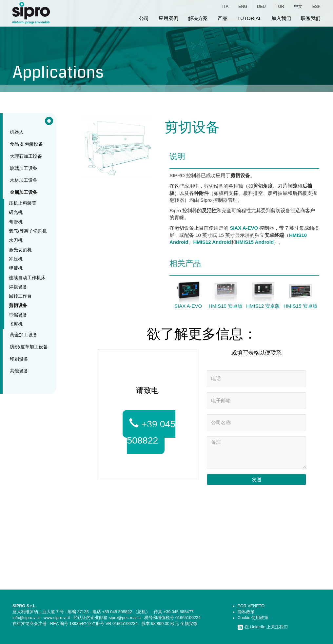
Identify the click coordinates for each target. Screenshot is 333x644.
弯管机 (16, 222)
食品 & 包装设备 (26, 144)
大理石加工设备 (26, 156)
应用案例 (168, 18)
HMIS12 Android (212, 242)
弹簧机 (16, 268)
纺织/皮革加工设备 (29, 347)
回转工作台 (20, 296)
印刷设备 (19, 359)
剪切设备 (18, 305)
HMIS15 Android (255, 242)
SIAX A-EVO (244, 228)
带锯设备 (18, 315)
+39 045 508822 (151, 432)
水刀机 (16, 240)
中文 (298, 7)
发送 (257, 479)
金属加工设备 (24, 192)
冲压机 (16, 259)
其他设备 (19, 371)
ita (225, 7)
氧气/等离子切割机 (28, 231)
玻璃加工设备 (24, 168)
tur (280, 7)
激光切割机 (20, 250)
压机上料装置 (23, 203)
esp (316, 7)
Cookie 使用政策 (253, 618)
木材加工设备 (24, 180)
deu (261, 7)
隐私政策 (246, 612)
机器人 (17, 132)
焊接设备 (18, 287)
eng (243, 7)
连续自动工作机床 (27, 278)
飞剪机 (16, 324)
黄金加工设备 (24, 335)
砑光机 (16, 212)
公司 (144, 18)
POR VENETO (251, 606)
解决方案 (198, 18)
